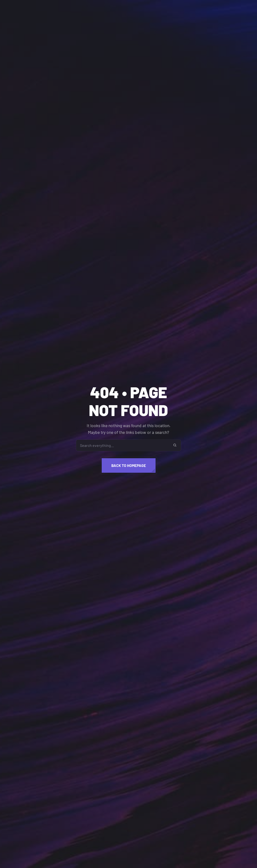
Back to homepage (129, 465)
